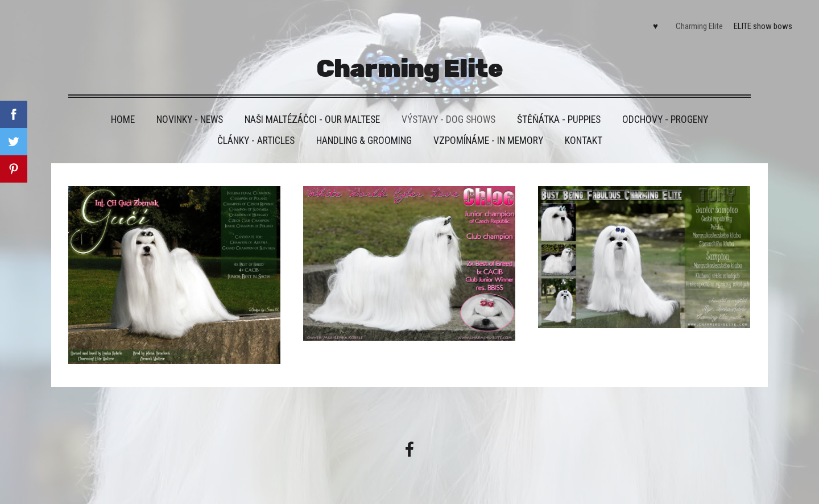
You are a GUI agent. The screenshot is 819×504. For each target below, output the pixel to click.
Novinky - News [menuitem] (190, 119)
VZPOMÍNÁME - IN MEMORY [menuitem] (488, 141)
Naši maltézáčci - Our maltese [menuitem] (312, 119)
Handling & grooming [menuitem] (364, 141)
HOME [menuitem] (123, 119)
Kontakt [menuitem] (584, 141)
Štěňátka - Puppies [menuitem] (559, 119)
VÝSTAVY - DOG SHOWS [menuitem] (448, 119)
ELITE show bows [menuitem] (763, 26)
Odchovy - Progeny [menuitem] (665, 119)
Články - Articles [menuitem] (256, 141)
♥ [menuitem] (655, 26)
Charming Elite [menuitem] (699, 26)
